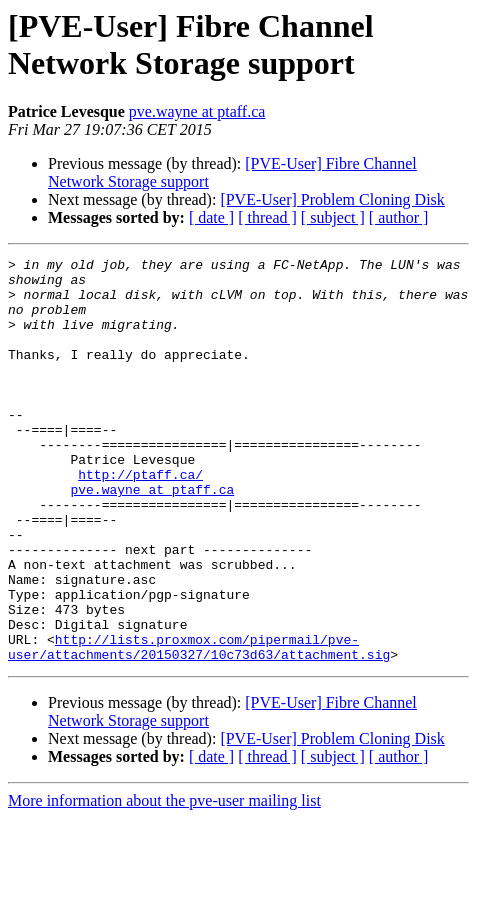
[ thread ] (267, 217)
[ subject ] (333, 217)
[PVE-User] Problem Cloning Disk (332, 199)
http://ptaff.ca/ (140, 519)
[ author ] (399, 217)
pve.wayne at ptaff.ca (197, 111)
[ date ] (211, 217)
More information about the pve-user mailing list (164, 881)
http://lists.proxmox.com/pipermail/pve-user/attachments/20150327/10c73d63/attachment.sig (199, 726)
